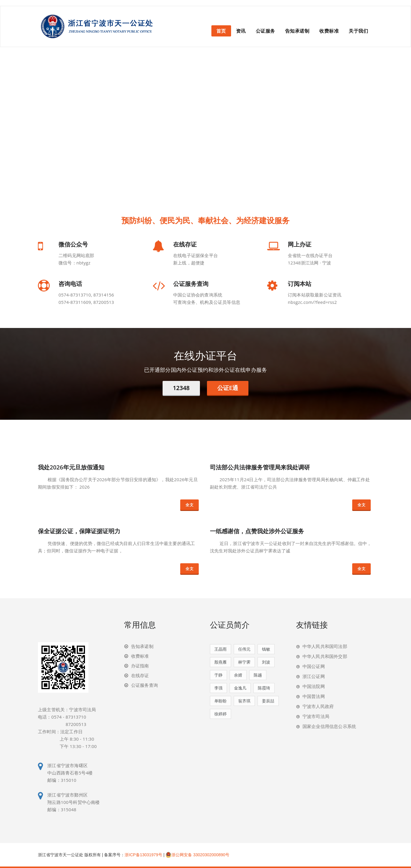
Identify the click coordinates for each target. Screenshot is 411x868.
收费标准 (329, 31)
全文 (189, 505)
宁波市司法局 (316, 716)
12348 (181, 388)
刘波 (266, 662)
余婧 (238, 675)
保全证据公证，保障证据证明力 (79, 531)
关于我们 (358, 31)
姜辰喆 (268, 701)
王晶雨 (220, 649)
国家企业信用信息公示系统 (329, 726)
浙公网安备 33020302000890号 (197, 855)
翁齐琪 (244, 701)
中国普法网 (314, 696)
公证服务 (265, 31)
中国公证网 (314, 666)
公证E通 (228, 388)
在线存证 (185, 244)
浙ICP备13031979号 (143, 855)
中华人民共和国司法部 (325, 646)
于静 (218, 675)
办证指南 (140, 666)
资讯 (241, 31)
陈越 (258, 675)
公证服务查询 (191, 284)
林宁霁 (244, 662)
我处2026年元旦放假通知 (71, 467)
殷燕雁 (220, 662)
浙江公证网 (314, 676)
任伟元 (244, 649)
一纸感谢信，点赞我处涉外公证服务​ (257, 531)
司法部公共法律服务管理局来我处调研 (260, 467)
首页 (221, 31)
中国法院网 (314, 686)
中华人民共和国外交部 (325, 656)
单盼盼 (220, 701)
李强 (218, 688)
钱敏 (266, 649)
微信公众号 (73, 244)
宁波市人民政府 (318, 706)
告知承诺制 (297, 31)
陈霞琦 (264, 688)
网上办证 (300, 244)
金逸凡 (240, 688)
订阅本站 (300, 284)
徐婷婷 (220, 714)
